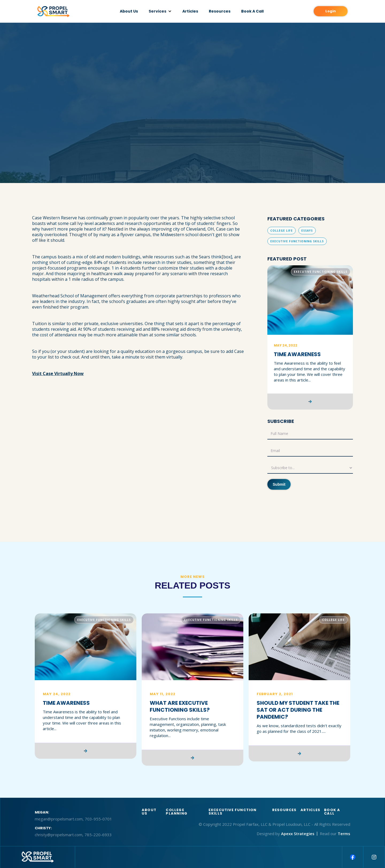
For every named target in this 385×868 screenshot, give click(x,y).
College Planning (177, 812)
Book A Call (252, 11)
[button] (160, 11)
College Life (282, 231)
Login (331, 11)
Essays (307, 231)
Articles (190, 11)
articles (311, 810)
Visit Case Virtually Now (58, 373)
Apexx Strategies (298, 834)
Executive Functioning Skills (297, 241)
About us (149, 812)
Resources (220, 11)
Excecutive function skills (233, 812)
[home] (53, 12)
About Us (129, 11)
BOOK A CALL (332, 812)
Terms (344, 834)
